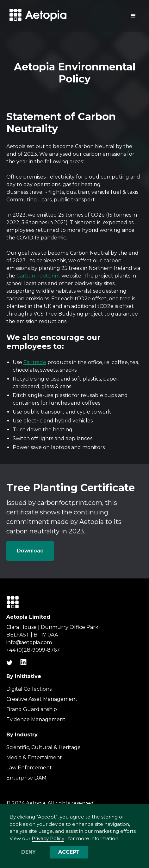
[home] (36, 16)
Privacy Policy (48, 838)
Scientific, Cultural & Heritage (43, 747)
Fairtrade (35, 362)
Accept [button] (69, 852)
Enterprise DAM (26, 778)
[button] (133, 16)
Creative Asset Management (42, 699)
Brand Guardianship (32, 709)
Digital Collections (29, 689)
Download (30, 551)
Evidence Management (36, 719)
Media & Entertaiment (34, 757)
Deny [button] (28, 852)
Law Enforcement (29, 768)
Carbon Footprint (38, 276)
